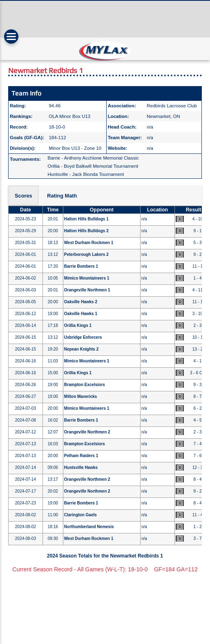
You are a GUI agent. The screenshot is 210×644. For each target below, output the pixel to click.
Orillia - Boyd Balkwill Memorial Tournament (93, 166)
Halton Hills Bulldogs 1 (86, 219)
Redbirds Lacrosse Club (172, 106)
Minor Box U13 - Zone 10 (75, 148)
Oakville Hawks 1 (81, 314)
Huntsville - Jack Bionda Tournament (86, 174)
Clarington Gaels (80, 515)
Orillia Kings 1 (78, 325)
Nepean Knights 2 (81, 349)
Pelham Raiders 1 (81, 456)
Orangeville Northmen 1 (87, 290)
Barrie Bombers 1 (81, 266)
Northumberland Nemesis (89, 527)
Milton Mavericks (81, 396)
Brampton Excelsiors (85, 385)
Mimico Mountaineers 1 (87, 278)
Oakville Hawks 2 (81, 302)
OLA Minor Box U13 (69, 116)
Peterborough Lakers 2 (86, 254)
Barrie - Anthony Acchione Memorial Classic (93, 158)
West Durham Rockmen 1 (89, 243)
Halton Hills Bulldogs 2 (86, 231)
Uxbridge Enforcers (83, 337)
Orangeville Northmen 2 (87, 432)
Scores (23, 196)
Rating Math (62, 196)
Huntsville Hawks (81, 467)
